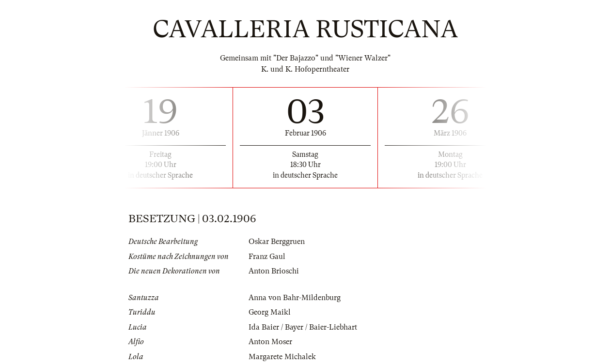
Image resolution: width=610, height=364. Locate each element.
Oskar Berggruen (277, 242)
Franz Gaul (267, 257)
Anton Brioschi (274, 271)
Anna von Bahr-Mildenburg (295, 298)
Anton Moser (270, 342)
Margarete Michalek (282, 357)
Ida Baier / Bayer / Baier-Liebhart (303, 327)
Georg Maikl (270, 312)
